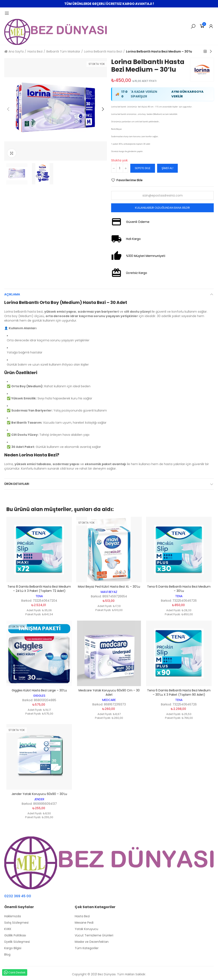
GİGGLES (39, 696)
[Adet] (120, 168)
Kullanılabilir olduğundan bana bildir (162, 208)
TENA (39, 596)
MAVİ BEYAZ (109, 592)
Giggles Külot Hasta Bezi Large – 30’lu (39, 690)
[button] (9, 109)
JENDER (39, 799)
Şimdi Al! (167, 168)
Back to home (205, 51)
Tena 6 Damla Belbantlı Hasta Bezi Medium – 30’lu (179, 589)
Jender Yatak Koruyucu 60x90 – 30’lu (39, 794)
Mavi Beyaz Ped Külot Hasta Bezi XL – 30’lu (109, 587)
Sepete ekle (143, 168)
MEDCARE (109, 700)
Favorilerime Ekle (130, 180)
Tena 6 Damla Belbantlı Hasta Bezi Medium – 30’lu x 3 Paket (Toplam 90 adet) (179, 692)
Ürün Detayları (17, 484)
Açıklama (12, 294)
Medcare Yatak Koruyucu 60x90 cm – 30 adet (109, 692)
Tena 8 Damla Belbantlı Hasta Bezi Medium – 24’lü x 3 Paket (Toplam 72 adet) (39, 589)
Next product (211, 51)
